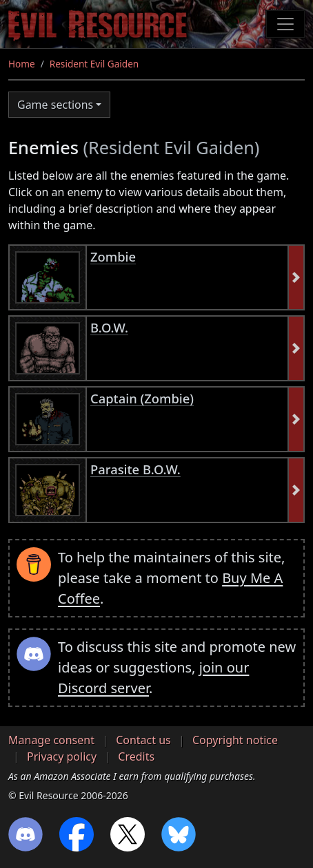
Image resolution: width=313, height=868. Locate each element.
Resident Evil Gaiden (94, 64)
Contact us (143, 740)
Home (22, 64)
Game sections (55, 105)
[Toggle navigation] (285, 24)
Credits (136, 756)
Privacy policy (62, 756)
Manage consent (51, 740)
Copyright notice (235, 740)
